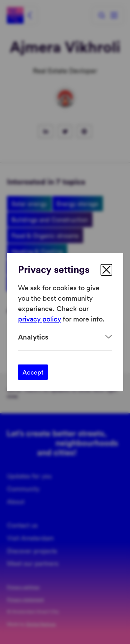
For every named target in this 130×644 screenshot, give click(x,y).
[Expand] (65, 337)
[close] (106, 270)
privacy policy (40, 319)
